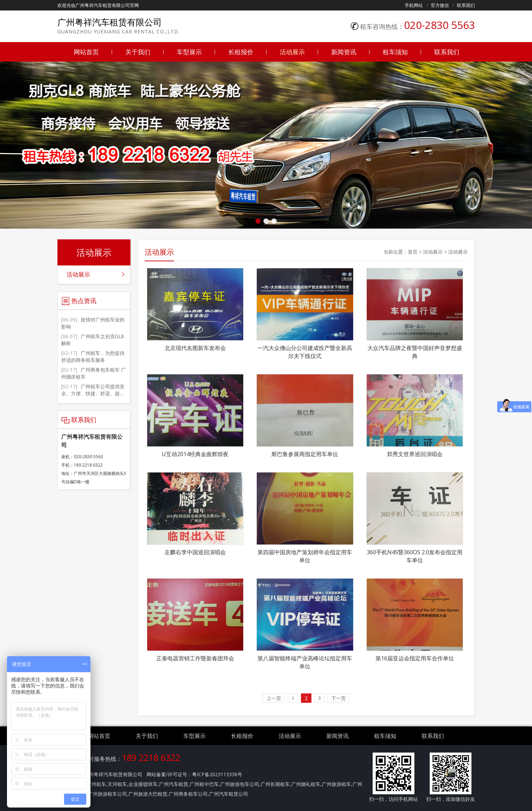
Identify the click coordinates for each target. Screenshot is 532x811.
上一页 (274, 698)
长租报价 (241, 52)
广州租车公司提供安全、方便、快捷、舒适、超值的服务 (93, 393)
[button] (258, 221)
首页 (413, 252)
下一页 (339, 698)
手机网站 (414, 5)
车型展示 (189, 52)
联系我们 (466, 5)
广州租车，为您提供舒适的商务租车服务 (93, 356)
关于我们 (138, 52)
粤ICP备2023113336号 (217, 774)
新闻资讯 (344, 52)
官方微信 (440, 5)
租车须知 (395, 52)
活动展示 (292, 52)
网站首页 (86, 52)
